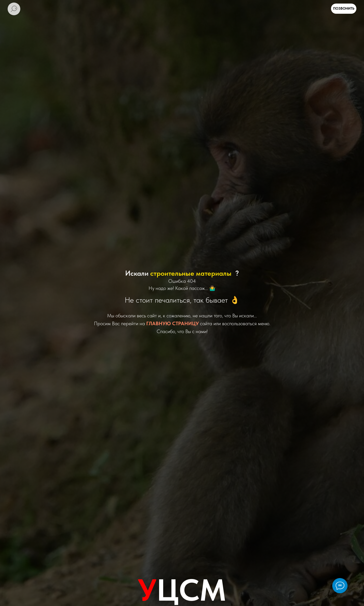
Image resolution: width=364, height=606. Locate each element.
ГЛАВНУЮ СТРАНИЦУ (172, 323)
